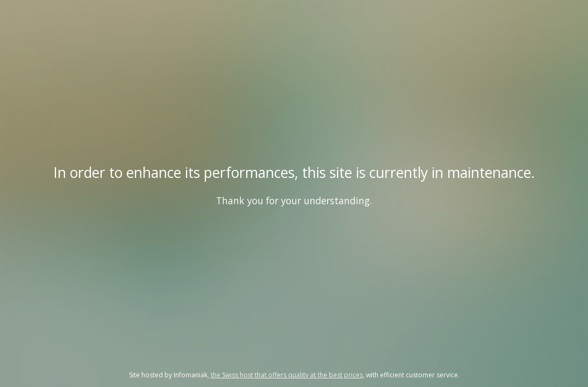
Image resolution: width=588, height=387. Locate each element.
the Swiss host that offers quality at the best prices (287, 375)
